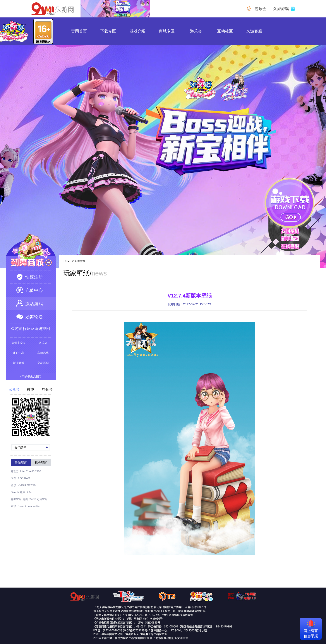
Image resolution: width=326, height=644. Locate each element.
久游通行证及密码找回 (31, 329)
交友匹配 (43, 363)
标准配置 (41, 463)
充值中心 (34, 290)
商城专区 (167, 31)
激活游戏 (34, 304)
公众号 (14, 389)
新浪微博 (19, 363)
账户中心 (19, 353)
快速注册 (34, 277)
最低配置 (21, 463)
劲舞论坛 (34, 317)
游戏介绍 (137, 31)
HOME (67, 261)
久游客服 (254, 31)
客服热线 (43, 353)
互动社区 (225, 31)
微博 (31, 389)
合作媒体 (31, 447)
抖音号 (47, 389)
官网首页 (79, 31)
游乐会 (196, 31)
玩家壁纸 (80, 261)
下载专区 (108, 31)
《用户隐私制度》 (31, 377)
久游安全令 (19, 343)
